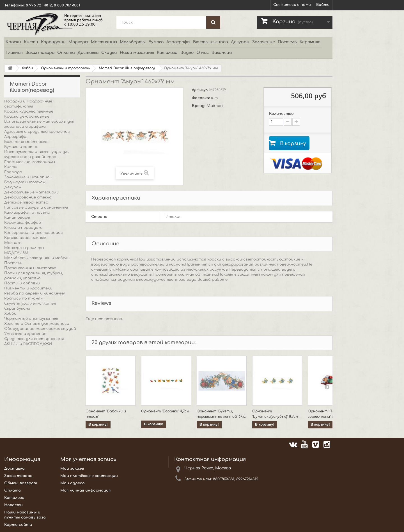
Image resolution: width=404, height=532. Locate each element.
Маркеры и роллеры (24, 248)
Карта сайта (18, 525)
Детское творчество (26, 202)
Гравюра (13, 172)
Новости (13, 505)
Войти (323, 5)
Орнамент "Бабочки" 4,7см (165, 411)
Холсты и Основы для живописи (37, 324)
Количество (281, 114)
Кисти (31, 42)
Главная (14, 53)
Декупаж (240, 42)
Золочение (264, 42)
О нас (203, 53)
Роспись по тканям (24, 298)
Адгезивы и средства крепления (37, 132)
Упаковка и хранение (25, 334)
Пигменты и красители (28, 288)
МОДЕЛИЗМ (16, 253)
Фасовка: (201, 98)
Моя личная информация (86, 490)
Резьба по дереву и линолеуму (35, 293)
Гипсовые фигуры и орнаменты (36, 207)
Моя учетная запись (88, 459)
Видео (187, 53)
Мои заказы (72, 469)
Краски (13, 42)
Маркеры (78, 42)
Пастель (287, 42)
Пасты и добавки (22, 283)
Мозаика (13, 243)
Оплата (66, 53)
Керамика (310, 42)
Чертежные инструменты (31, 319)
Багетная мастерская (27, 142)
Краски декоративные (27, 117)
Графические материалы (30, 162)
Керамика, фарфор (23, 223)
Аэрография (16, 137)
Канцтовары (17, 218)
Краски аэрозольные (25, 238)
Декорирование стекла (28, 197)
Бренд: (199, 106)
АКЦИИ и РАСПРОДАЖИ (28, 344)
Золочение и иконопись (28, 177)
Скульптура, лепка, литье (30, 303)
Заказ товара (40, 53)
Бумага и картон (21, 147)
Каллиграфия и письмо (27, 213)
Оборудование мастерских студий (40, 329)
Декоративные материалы (32, 192)
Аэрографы (178, 42)
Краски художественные (29, 111)
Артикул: (201, 90)
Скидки (109, 53)
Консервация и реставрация (34, 233)
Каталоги (167, 53)
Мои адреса (73, 483)
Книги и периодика (23, 228)
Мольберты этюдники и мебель (37, 258)
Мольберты (133, 42)
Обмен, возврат (21, 483)
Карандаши (53, 42)
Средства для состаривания (34, 339)
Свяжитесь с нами (292, 5)
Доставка (88, 53)
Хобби (10, 314)
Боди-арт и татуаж (25, 182)
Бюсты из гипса (210, 42)
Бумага (156, 42)
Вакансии (222, 53)
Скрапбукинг (17, 309)
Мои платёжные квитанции (89, 476)
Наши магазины (137, 53)
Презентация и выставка (30, 268)
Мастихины (104, 42)
